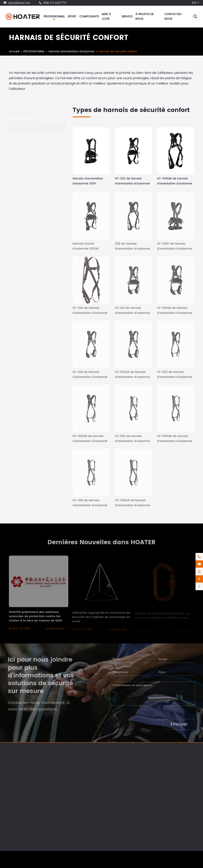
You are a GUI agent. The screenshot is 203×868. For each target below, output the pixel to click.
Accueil (14, 51)
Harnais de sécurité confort (118, 51)
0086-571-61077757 (55, 3)
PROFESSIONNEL (54, 17)
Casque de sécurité (29, 189)
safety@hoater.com (19, 3)
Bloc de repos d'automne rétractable (33, 169)
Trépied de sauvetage (31, 180)
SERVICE (127, 17)
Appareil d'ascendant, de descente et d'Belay (33, 208)
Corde (20, 150)
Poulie (20, 219)
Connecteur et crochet (32, 159)
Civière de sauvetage (31, 236)
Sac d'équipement (28, 227)
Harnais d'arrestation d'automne (72, 51)
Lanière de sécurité (29, 141)
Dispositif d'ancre (28, 197)
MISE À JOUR (106, 17)
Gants (20, 244)
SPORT (72, 17)
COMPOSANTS (89, 17)
